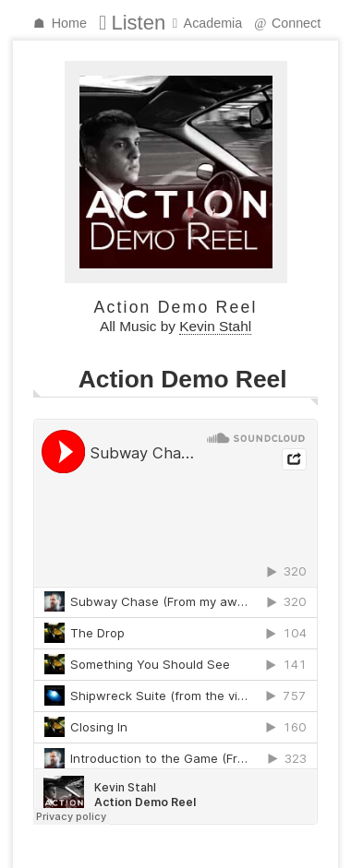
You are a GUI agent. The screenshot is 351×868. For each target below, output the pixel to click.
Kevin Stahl (215, 326)
